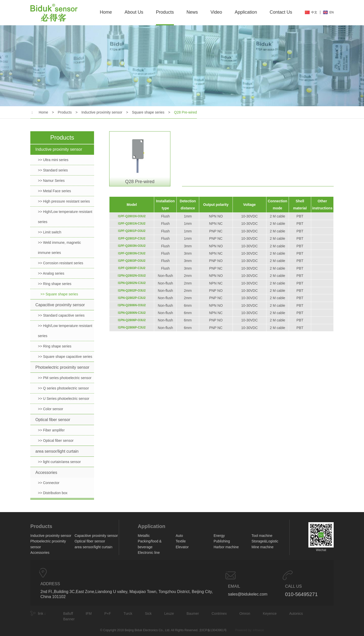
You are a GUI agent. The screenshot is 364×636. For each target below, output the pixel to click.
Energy (219, 536)
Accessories (46, 473)
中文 (314, 12)
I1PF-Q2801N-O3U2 (132, 216)
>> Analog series (51, 273)
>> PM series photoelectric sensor (65, 378)
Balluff (68, 613)
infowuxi (258, 630)
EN (332, 12)
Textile (181, 541)
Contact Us (281, 12)
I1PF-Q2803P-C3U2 (132, 268)
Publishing (222, 541)
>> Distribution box (53, 493)
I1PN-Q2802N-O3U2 (132, 276)
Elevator (182, 547)
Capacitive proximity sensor (60, 305)
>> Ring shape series (55, 284)
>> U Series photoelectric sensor (64, 399)
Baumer (193, 613)
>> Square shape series (59, 294)
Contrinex (219, 613)
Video (216, 12)
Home (106, 12)
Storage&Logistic (265, 541)
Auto (179, 536)
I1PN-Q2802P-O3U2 (132, 291)
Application (246, 12)
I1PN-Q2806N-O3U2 (132, 305)
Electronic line (149, 553)
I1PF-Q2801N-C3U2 (132, 224)
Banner (69, 619)
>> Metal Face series (54, 191)
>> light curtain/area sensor (59, 462)
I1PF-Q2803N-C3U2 (132, 253)
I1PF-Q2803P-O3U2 (132, 261)
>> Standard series (53, 170)
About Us (134, 12)
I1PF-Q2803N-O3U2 (132, 246)
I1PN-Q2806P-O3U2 (132, 320)
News (192, 12)
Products (165, 12)
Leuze (169, 613)
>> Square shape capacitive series (65, 357)
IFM (89, 613)
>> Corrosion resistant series (61, 263)
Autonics (296, 613)
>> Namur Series (51, 181)
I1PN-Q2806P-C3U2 (132, 327)
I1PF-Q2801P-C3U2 (132, 238)
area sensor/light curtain (57, 451)
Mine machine (263, 547)
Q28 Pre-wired (186, 112)
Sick (148, 613)
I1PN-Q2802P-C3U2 (132, 298)
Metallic (144, 536)
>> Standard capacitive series (61, 315)
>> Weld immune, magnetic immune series (59, 248)
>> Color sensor (51, 409)
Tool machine (262, 536)
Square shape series (148, 112)
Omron (245, 613)
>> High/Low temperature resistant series (65, 217)
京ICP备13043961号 (213, 630)
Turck (128, 613)
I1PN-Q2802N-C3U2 (132, 283)
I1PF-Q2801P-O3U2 (132, 231)
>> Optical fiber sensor (56, 441)
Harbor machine (226, 547)
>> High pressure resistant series (64, 201)
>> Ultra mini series (53, 160)
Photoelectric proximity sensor (62, 367)
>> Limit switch (50, 232)
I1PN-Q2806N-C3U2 (132, 313)
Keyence (270, 613)
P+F (108, 613)
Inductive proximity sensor (102, 112)
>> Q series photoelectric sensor (63, 388)
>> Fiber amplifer (51, 430)
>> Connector (49, 483)
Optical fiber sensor (53, 420)
